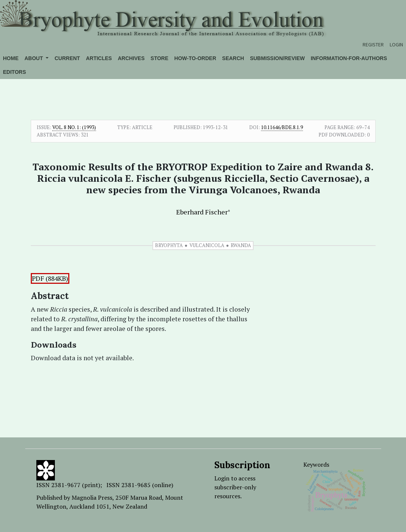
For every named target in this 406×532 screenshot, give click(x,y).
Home (11, 58)
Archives (131, 58)
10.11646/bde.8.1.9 (282, 127)
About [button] (34, 58)
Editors (14, 72)
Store (159, 58)
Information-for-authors (349, 58)
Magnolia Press (92, 497)
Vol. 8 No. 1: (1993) (74, 127)
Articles (99, 58)
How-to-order (195, 58)
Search (233, 58)
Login (396, 45)
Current (67, 58)
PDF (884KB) (50, 278)
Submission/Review (277, 58)
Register (373, 45)
